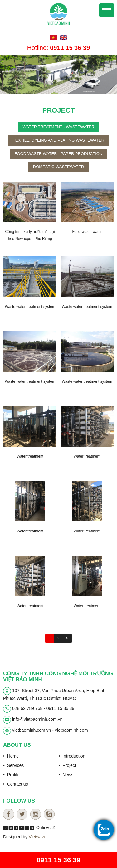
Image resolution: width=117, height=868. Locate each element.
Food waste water (87, 232)
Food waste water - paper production (59, 154)
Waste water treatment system (30, 307)
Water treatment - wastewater (59, 127)
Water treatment (30, 456)
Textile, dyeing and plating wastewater (58, 140)
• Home (11, 756)
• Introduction (72, 756)
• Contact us (16, 784)
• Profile (11, 775)
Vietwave (38, 837)
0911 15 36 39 (58, 860)
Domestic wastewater (58, 167)
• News (66, 775)
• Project (67, 765)
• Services (13, 765)
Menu (107, 10)
